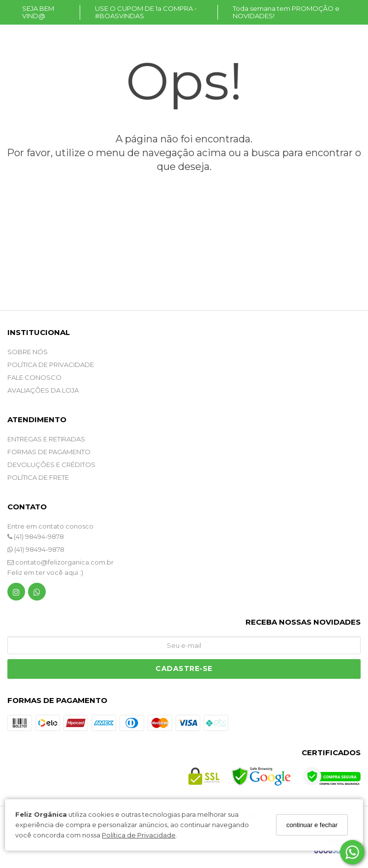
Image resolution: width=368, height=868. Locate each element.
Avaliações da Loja (43, 390)
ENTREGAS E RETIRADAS (46, 439)
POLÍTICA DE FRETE (38, 477)
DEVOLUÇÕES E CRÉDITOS (51, 465)
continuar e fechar (312, 825)
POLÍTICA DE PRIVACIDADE (51, 365)
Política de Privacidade (139, 835)
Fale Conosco (34, 377)
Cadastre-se (184, 668)
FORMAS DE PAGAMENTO (49, 452)
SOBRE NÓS (28, 352)
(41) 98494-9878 (36, 536)
